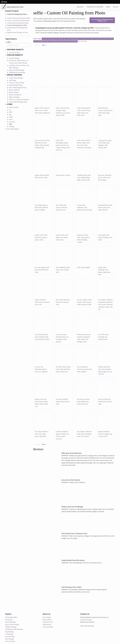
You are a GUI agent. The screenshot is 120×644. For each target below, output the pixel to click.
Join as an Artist (10, 641)
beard (67, 108)
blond (90, 210)
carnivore (101, 374)
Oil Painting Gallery (11, 617)
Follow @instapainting (87, 626)
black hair (38, 143)
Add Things (12, 80)
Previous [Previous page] (38, 45)
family (11, 117)
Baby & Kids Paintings (12, 624)
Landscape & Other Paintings (14, 629)
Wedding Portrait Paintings (17, 72)
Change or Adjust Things (16, 83)
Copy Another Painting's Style (18, 102)
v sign (100, 140)
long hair (46, 145)
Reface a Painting (14, 90)
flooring (88, 110)
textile (90, 300)
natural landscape (107, 304)
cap (65, 113)
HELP (108, 7)
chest (105, 207)
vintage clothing (61, 148)
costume (85, 300)
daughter (88, 267)
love (62, 237)
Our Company (47, 617)
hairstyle (40, 334)
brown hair (59, 302)
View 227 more (82, 41)
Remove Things (14, 92)
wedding (11, 127)
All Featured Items (15, 53)
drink (104, 113)
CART (116, 7)
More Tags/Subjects (13, 129)
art (40, 372)
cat (10, 110)
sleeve (83, 108)
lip (99, 177)
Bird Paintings (9, 639)
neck (64, 210)
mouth (40, 140)
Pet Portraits (9, 620)
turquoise (46, 175)
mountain (101, 307)
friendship (88, 148)
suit (61, 150)
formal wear (84, 113)
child (10, 112)
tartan (79, 108)
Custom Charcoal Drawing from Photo (19, 18)
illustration (38, 369)
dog (10, 115)
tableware (105, 108)
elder (40, 113)
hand (100, 108)
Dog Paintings (9, 632)
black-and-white (65, 369)
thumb (104, 143)
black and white (14, 107)
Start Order (102, 20)
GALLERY (80, 7)
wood (83, 110)
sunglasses (80, 207)
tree (99, 309)
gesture (88, 108)
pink (85, 207)
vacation (68, 175)
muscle (58, 207)
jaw (44, 140)
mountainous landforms (105, 302)
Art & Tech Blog (48, 627)
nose (36, 140)
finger (108, 113)
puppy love (106, 372)
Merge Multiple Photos (16, 85)
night (79, 180)
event (41, 110)
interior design (43, 402)
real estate (12, 122)
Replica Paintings (14, 97)
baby (36, 177)
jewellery (47, 339)
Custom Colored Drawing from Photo (18, 20)
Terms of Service (48, 622)
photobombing (85, 177)
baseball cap (60, 113)
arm (107, 205)
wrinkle (45, 110)
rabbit (90, 304)
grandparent (46, 113)
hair (99, 175)
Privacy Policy (47, 620)
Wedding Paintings (11, 627)
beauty (68, 267)
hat (101, 177)
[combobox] (19, 45)
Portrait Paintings (14, 58)
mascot (89, 302)
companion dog (40, 148)
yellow (83, 339)
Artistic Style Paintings (16, 78)
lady (85, 175)
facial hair (64, 207)
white (42, 108)
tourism (100, 148)
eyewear (46, 108)
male (65, 205)
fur (78, 300)
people (37, 175)
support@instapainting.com (100, 617)
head (36, 207)
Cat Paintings (9, 634)
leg (111, 434)
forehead (45, 207)
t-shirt (41, 235)
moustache (108, 175)
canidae (100, 367)
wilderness (109, 300)
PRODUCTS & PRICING (95, 7)
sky (111, 307)
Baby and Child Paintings (17, 70)
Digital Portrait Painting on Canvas (18, 32)
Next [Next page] (45, 45)
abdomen (105, 210)
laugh (105, 272)
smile (37, 110)
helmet (79, 334)
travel (82, 145)
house (11, 119)
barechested (102, 205)
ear (80, 300)
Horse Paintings (10, 636)
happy (64, 110)
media (41, 404)
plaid (79, 113)
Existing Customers (86, 620)
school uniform (86, 140)
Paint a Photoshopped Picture (18, 88)
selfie (37, 113)
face (36, 205)
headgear (59, 110)
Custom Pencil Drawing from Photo (18, 23)
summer (66, 270)
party (109, 272)
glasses (37, 108)
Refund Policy (47, 624)
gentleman (43, 436)
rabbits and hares (82, 304)
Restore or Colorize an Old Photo (19, 100)
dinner (37, 404)
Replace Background (15, 95)
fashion (37, 399)
